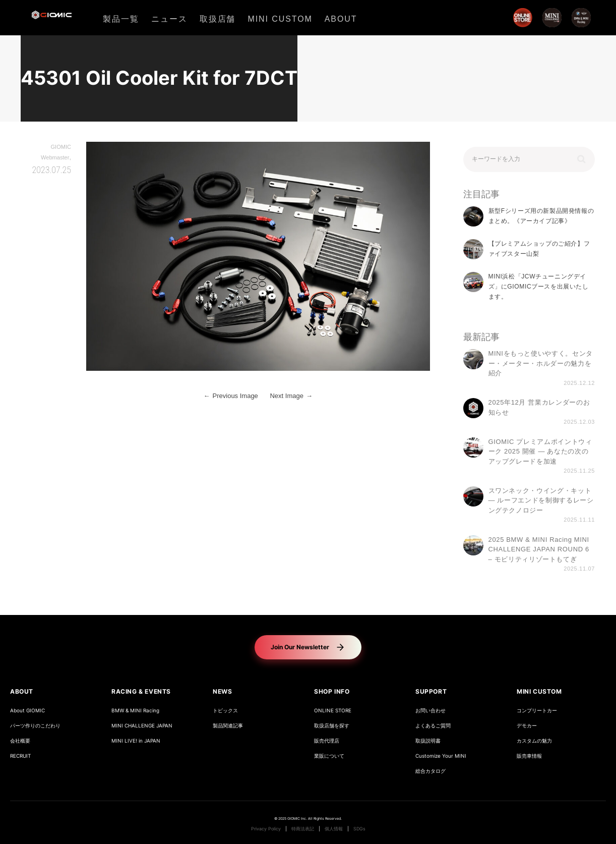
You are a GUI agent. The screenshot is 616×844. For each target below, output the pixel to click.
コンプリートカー (537, 711)
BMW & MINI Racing (135, 711)
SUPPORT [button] (431, 691)
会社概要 (20, 741)
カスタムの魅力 (534, 741)
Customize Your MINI (441, 756)
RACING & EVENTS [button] (141, 691)
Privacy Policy (266, 829)
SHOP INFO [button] (332, 691)
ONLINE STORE (333, 711)
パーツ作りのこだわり (35, 726)
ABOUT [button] (22, 691)
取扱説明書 (428, 741)
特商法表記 (303, 829)
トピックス (225, 711)
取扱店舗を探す (332, 726)
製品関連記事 (228, 726)
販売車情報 (529, 756)
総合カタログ (430, 771)
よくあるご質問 (433, 726)
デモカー (527, 726)
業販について (329, 756)
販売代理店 (327, 741)
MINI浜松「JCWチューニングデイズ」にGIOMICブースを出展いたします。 (539, 287)
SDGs (359, 829)
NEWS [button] (222, 691)
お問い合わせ (430, 711)
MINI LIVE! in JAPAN (136, 741)
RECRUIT (20, 756)
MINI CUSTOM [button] (539, 691)
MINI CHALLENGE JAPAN (142, 726)
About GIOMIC (27, 711)
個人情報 (334, 829)
